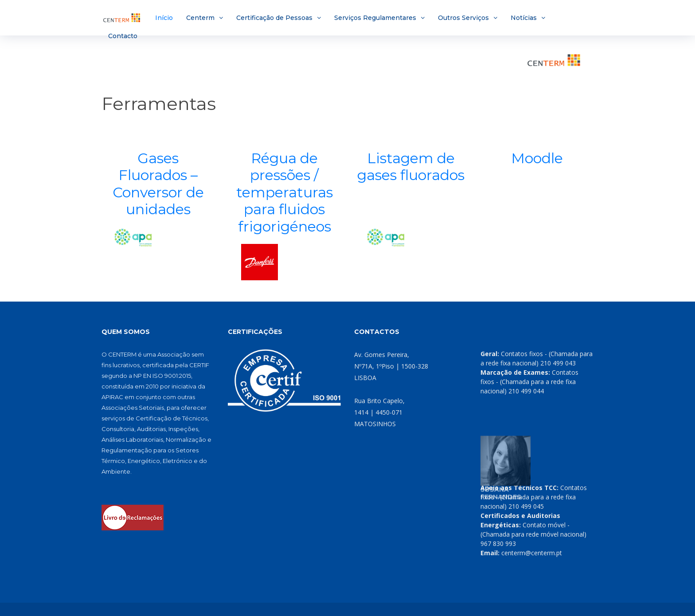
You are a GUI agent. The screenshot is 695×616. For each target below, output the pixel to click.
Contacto (123, 36)
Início (160, 18)
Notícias (524, 18)
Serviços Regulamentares (375, 18)
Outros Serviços (463, 18)
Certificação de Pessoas (274, 18)
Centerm (200, 18)
